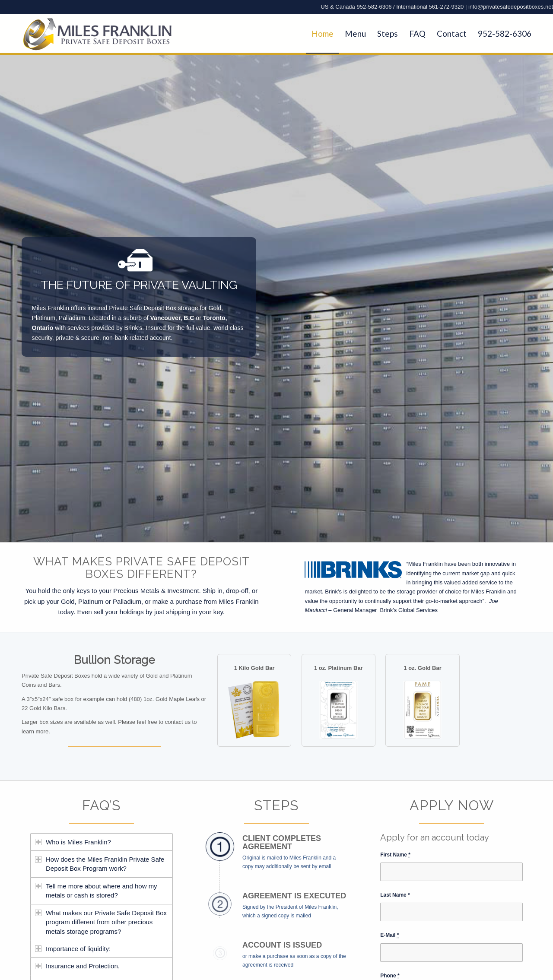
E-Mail (389, 935)
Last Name (395, 895)
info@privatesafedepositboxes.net (511, 7)
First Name (395, 855)
